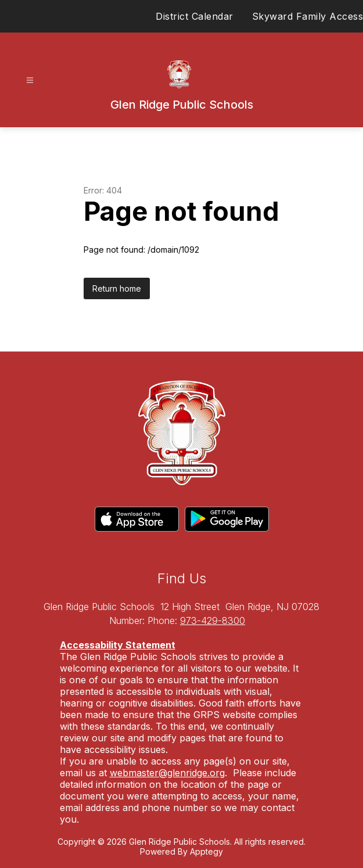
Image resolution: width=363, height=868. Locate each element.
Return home (117, 288)
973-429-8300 (213, 620)
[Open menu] (30, 80)
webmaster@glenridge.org (167, 773)
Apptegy (206, 851)
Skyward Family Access (308, 16)
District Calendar (195, 16)
